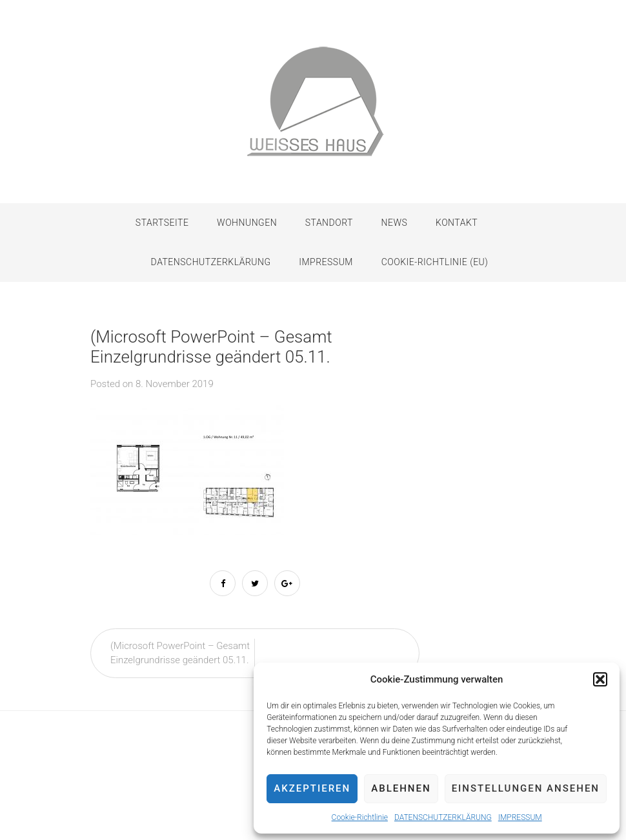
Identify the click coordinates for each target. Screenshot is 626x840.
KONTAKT (457, 223)
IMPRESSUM (520, 817)
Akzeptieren (312, 788)
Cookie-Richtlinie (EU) (435, 262)
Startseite (162, 223)
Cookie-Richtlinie (360, 817)
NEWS (395, 223)
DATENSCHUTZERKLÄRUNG (443, 817)
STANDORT (329, 223)
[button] (600, 679)
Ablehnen (401, 788)
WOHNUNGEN (247, 223)
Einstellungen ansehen (526, 788)
